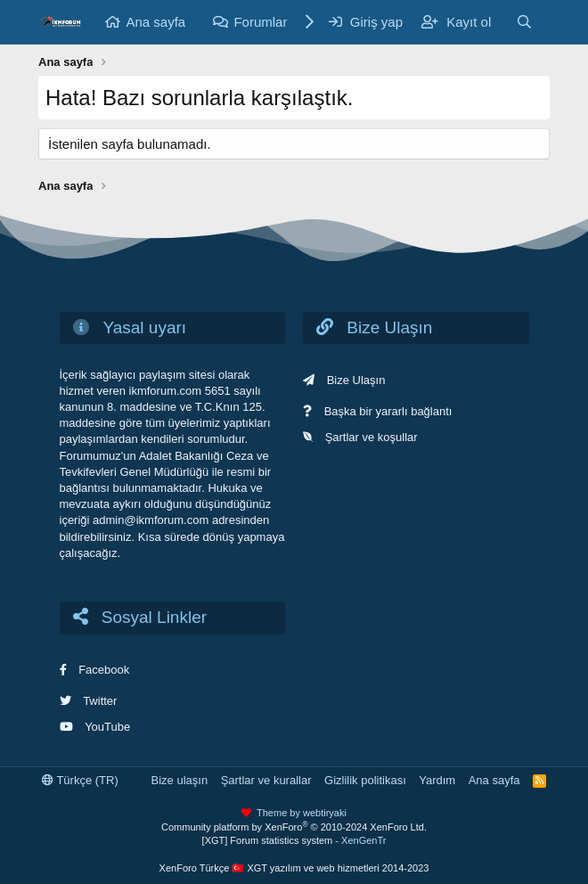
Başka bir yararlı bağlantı (388, 411)
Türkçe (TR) (80, 780)
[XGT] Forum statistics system (294, 840)
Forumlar (260, 22)
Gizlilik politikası (365, 780)
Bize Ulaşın (356, 380)
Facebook (104, 670)
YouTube (107, 727)
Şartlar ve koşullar (372, 437)
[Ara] (524, 22)
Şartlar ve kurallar (266, 780)
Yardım (437, 780)
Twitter (100, 701)
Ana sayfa (155, 22)
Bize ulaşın (180, 780)
